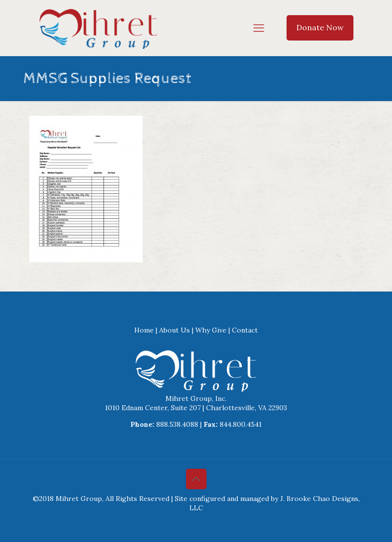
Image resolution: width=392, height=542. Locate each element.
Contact (245, 330)
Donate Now (320, 27)
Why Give (211, 330)
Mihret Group (79, 499)
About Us (175, 330)
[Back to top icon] (196, 479)
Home (144, 330)
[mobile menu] (259, 28)
